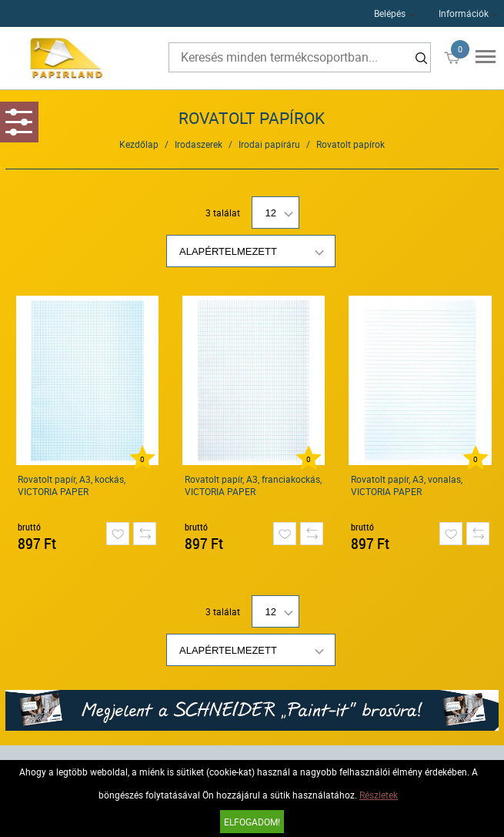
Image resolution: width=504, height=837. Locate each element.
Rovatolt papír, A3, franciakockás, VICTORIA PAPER (253, 485)
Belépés (390, 13)
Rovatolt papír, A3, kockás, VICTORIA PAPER (72, 485)
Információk (464, 13)
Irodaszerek (199, 144)
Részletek (379, 795)
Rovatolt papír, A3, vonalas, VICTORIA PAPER (407, 485)
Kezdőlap (139, 144)
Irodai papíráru (269, 144)
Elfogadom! (252, 822)
